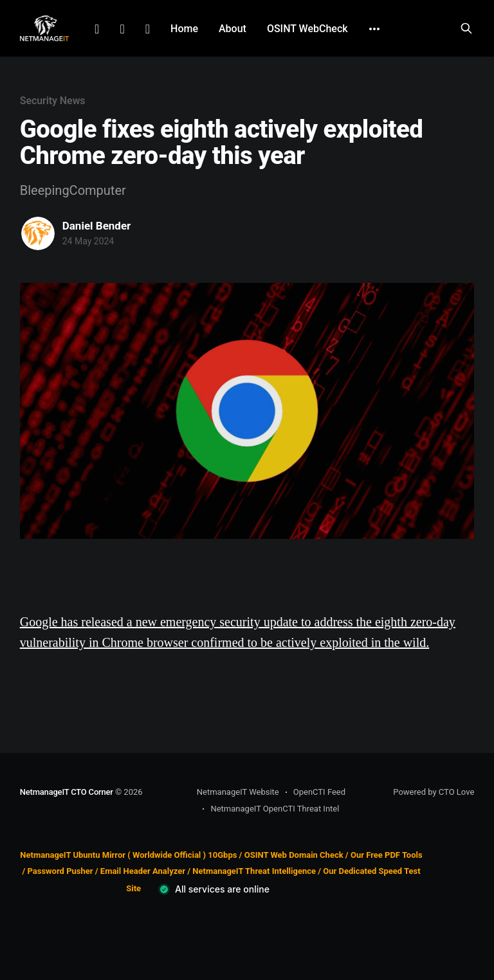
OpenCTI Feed (319, 792)
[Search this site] (466, 28)
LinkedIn (97, 29)
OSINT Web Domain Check (294, 855)
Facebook (122, 29)
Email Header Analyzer (143, 871)
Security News (53, 101)
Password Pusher (60, 871)
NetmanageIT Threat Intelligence (254, 871)
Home (184, 29)
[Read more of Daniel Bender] (38, 233)
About (233, 29)
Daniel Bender (97, 226)
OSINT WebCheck (307, 29)
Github (148, 29)
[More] (374, 29)
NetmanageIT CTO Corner (67, 792)
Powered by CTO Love (434, 792)
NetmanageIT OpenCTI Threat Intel (275, 809)
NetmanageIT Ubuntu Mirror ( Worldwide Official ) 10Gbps (128, 855)
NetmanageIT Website (238, 792)
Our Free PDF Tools (387, 855)
